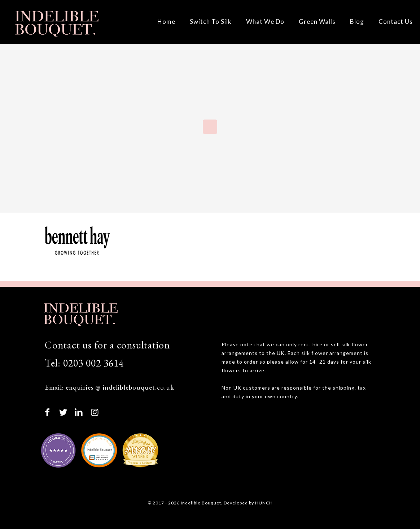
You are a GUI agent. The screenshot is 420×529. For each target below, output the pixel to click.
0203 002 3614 (93, 363)
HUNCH (264, 503)
